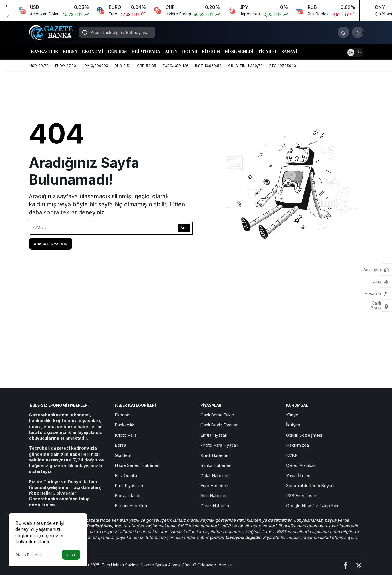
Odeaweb (207, 565)
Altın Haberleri (214, 496)
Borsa (120, 445)
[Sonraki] (7, 15)
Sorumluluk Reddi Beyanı (310, 486)
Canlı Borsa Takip (217, 415)
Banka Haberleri (216, 465)
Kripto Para (126, 435)
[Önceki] (7, 5)
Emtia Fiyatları (214, 435)
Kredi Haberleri (215, 455)
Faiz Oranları (127, 476)
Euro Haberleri (214, 486)
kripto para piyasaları (76, 421)
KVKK (292, 455)
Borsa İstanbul (129, 496)
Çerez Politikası (301, 465)
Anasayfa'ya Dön (51, 244)
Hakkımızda (298, 445)
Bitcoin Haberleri (131, 506)
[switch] (355, 52)
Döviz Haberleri (215, 506)
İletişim (293, 425)
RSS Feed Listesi (303, 496)
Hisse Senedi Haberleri (137, 465)
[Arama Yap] (343, 32)
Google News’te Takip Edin (313, 506)
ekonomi (80, 415)
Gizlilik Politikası (29, 555)
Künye (292, 415)
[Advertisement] (196, 340)
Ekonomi (123, 415)
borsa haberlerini (82, 427)
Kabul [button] (71, 555)
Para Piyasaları (129, 486)
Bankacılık (124, 425)
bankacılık (40, 421)
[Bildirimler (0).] (358, 32)
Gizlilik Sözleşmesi (304, 435)
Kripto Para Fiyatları (219, 445)
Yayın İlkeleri (298, 476)
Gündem (123, 455)
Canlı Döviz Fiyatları (219, 425)
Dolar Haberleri (215, 476)
